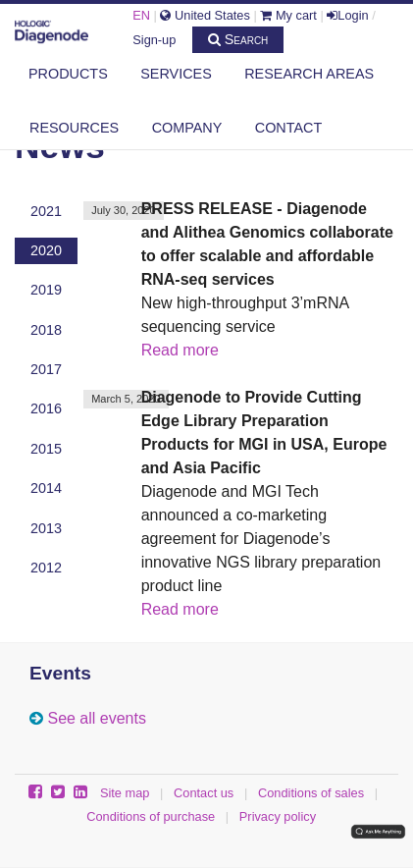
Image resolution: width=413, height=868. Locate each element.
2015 (46, 449)
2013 (46, 528)
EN (141, 15)
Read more (180, 350)
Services (176, 74)
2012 (46, 568)
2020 (46, 250)
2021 (46, 211)
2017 (46, 369)
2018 (46, 330)
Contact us (204, 793)
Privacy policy (278, 816)
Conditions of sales (311, 793)
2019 (46, 290)
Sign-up (154, 40)
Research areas (309, 74)
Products (68, 74)
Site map (125, 793)
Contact (288, 128)
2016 (46, 408)
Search (238, 39)
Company (187, 128)
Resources (74, 128)
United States (205, 15)
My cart (288, 15)
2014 (46, 488)
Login (347, 15)
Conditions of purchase (151, 816)
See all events (97, 718)
